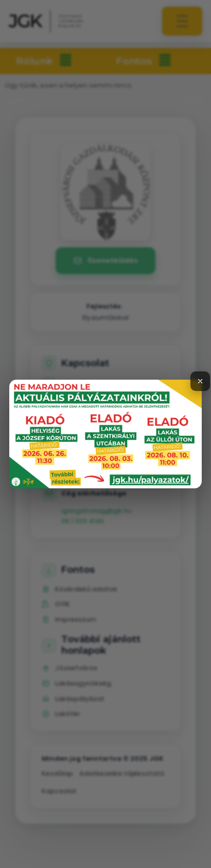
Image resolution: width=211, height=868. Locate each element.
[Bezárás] (200, 381)
